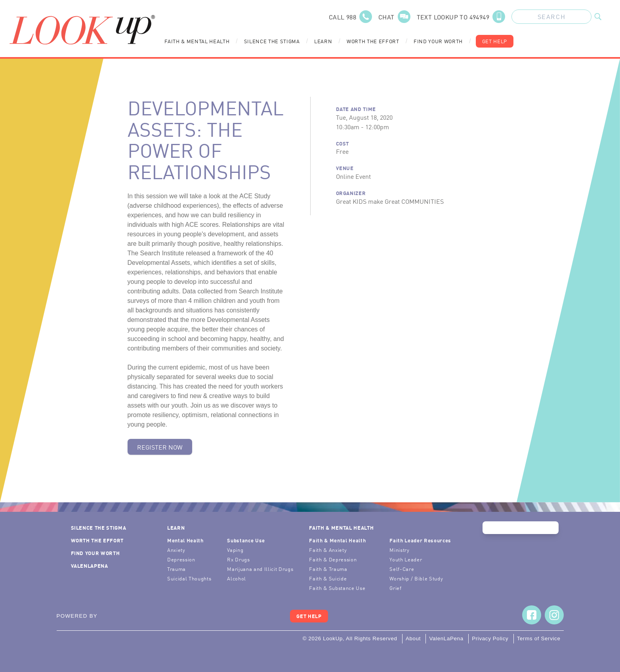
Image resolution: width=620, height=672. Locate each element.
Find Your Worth (438, 41)
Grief (395, 588)
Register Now (160, 447)
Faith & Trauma (328, 569)
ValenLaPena (90, 566)
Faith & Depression (333, 559)
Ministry (399, 550)
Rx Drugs (238, 559)
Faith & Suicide (328, 578)
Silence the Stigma (272, 41)
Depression (181, 559)
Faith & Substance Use (337, 588)
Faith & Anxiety (328, 550)
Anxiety (176, 550)
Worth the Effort (373, 41)
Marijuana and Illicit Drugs (260, 569)
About (413, 638)
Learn (323, 41)
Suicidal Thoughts (189, 578)
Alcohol (237, 578)
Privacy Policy (490, 638)
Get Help (495, 41)
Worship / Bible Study (416, 578)
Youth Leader (406, 559)
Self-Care (402, 569)
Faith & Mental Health (197, 41)
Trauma (176, 569)
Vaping (235, 550)
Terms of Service (539, 638)
